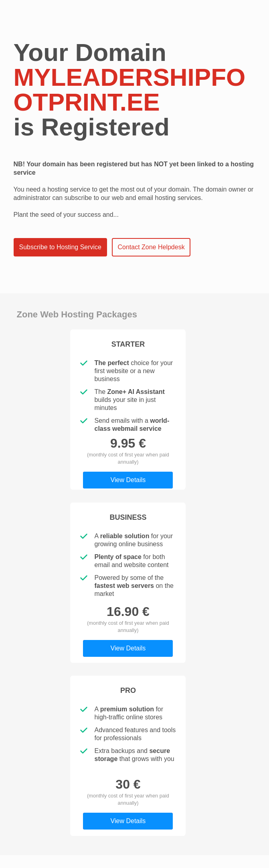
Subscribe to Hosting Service (60, 247)
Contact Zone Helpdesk (151, 247)
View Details (128, 480)
